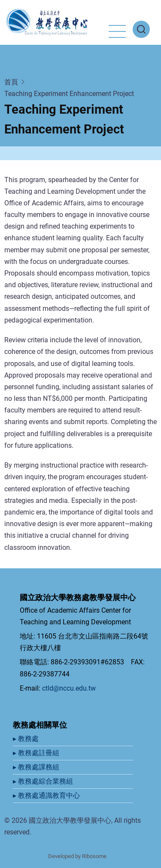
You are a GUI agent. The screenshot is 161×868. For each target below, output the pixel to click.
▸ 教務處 (27, 739)
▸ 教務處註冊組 (37, 753)
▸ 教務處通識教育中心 (47, 795)
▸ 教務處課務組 (37, 767)
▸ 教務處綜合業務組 (44, 781)
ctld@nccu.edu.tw (69, 688)
